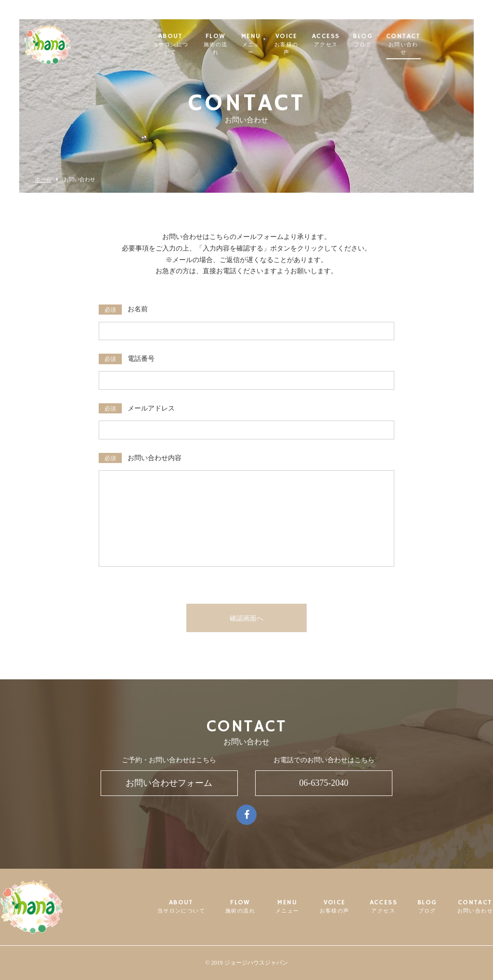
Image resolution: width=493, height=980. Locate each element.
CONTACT (439, 41)
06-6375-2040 (324, 783)
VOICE (318, 41)
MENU (278, 41)
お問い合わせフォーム (169, 783)
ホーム (43, 179)
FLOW (238, 41)
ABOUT (185, 41)
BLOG (398, 41)
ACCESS (360, 41)
